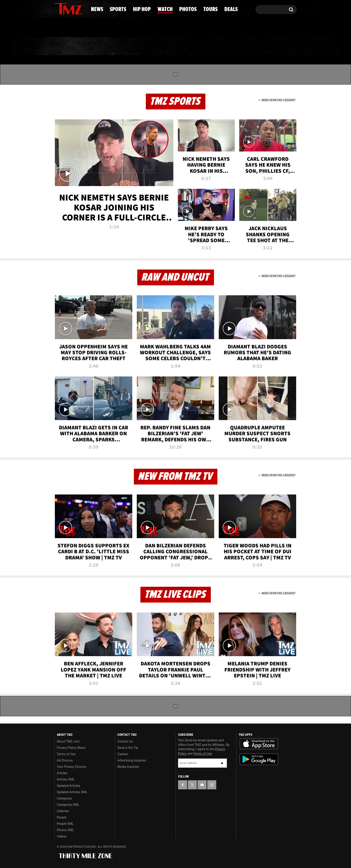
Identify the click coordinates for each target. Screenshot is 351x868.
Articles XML (66, 779)
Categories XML (68, 805)
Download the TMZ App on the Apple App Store (259, 744)
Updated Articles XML (72, 792)
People (62, 817)
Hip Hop (137, 46)
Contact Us (125, 741)
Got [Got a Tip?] (69, 28)
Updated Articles (69, 786)
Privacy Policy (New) (71, 748)
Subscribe (222, 763)
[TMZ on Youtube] (73, 8)
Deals (278, 46)
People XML (65, 824)
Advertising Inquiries (132, 760)
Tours (246, 46)
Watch (174, 46)
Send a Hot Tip (128, 748)
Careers (123, 754)
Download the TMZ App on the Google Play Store (259, 759)
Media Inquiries (128, 767)
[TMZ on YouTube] (202, 785)
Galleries (63, 811)
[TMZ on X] (65, 8)
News (65, 46)
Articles (62, 773)
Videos (62, 836)
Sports (99, 46)
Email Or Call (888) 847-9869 (106, 28)
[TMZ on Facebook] (58, 8)
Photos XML (65, 830)
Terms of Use (66, 754)
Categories (64, 798)
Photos (210, 46)
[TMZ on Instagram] (81, 8)
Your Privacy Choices (72, 767)
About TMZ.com (68, 741)
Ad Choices (65, 760)
